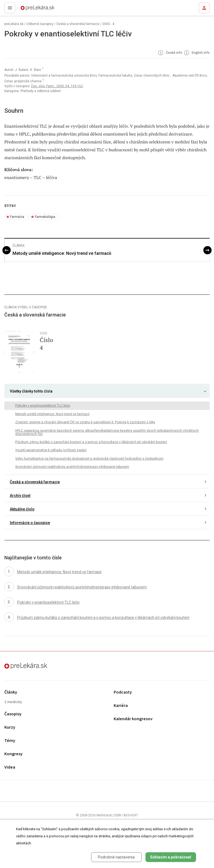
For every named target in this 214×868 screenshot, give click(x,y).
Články (11, 692)
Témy (10, 741)
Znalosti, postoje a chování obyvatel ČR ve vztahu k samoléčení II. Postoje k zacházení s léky (85, 422)
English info (196, 53)
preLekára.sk (28, 10)
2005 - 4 (108, 24)
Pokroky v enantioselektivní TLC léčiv (43, 406)
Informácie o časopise (30, 523)
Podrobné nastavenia (116, 857)
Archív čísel (20, 496)
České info (170, 53)
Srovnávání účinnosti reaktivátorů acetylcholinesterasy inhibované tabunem (72, 467)
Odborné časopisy (40, 24)
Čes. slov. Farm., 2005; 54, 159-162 (57, 86)
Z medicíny (13, 702)
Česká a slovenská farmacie (78, 24)
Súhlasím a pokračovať (171, 857)
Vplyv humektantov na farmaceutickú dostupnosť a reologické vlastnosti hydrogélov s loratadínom (89, 459)
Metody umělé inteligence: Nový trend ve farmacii (62, 253)
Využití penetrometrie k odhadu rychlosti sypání (51, 450)
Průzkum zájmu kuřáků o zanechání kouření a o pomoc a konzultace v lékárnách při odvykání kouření (91, 442)
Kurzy (10, 727)
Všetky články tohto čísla (31, 391)
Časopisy (13, 714)
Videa (10, 767)
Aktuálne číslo (22, 509)
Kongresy (13, 754)
